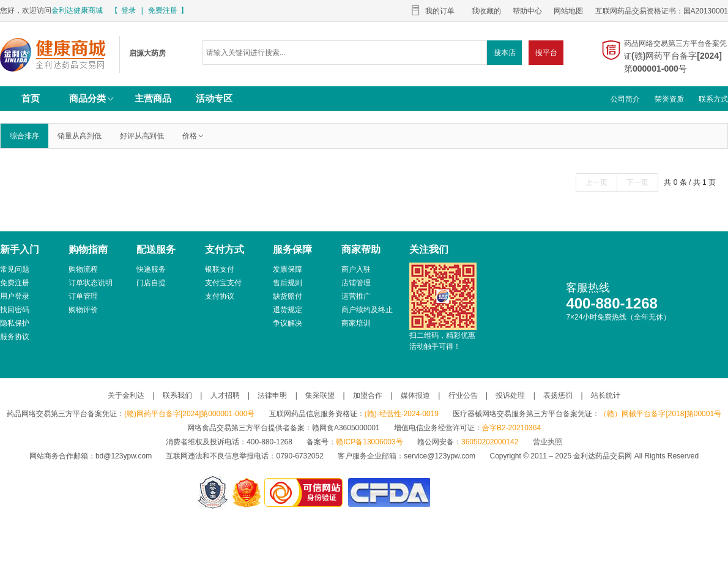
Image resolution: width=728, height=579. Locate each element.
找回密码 (15, 310)
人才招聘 (225, 395)
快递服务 (151, 269)
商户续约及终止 (367, 310)
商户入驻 (356, 269)
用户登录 (15, 296)
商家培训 (356, 323)
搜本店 (505, 53)
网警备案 (213, 492)
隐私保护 (15, 323)
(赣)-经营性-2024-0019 (402, 414)
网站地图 (568, 11)
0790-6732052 (301, 456)
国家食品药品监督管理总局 (389, 492)
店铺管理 (356, 283)
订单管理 (83, 296)
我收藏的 (486, 11)
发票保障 (288, 269)
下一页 (637, 182)
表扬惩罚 (558, 395)
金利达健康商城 (77, 10)
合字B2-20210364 (511, 428)
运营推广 (356, 296)
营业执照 (548, 442)
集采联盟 (320, 395)
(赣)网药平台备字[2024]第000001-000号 (189, 414)
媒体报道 (415, 395)
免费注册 (163, 10)
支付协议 (220, 296)
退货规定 (288, 310)
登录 (128, 10)
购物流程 (83, 269)
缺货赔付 (288, 296)
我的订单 (440, 11)
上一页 (596, 182)
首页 (31, 98)
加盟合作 (368, 395)
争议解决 (288, 323)
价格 (193, 136)
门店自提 (151, 283)
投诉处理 (510, 395)
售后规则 (288, 283)
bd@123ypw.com (124, 456)
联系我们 (177, 395)
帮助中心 (527, 11)
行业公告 (463, 395)
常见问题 (15, 269)
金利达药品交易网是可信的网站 (306, 492)
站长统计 (606, 395)
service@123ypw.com (440, 456)
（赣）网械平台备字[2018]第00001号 (660, 414)
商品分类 (92, 98)
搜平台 (546, 53)
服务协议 (15, 337)
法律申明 (272, 395)
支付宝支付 (223, 283)
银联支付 (220, 269)
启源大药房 (55, 54)
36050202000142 (490, 442)
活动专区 (214, 98)
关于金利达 (126, 395)
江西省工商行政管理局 (247, 492)
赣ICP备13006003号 (369, 442)
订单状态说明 (91, 283)
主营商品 (153, 98)
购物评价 (83, 310)
